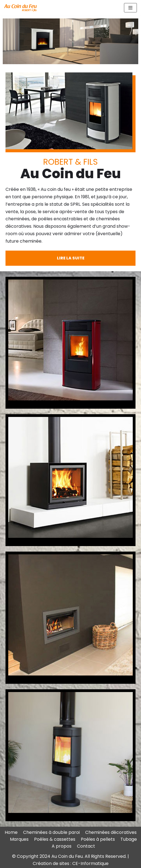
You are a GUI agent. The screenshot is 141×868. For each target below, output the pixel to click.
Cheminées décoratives (111, 832)
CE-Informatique (90, 863)
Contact (86, 846)
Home (11, 832)
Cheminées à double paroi (51, 832)
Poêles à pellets (98, 839)
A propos (62, 846)
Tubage (129, 839)
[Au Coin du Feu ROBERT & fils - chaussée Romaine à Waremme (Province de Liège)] (21, 8)
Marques (19, 839)
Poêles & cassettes (55, 839)
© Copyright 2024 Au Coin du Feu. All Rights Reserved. (70, 856)
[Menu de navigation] (130, 8)
